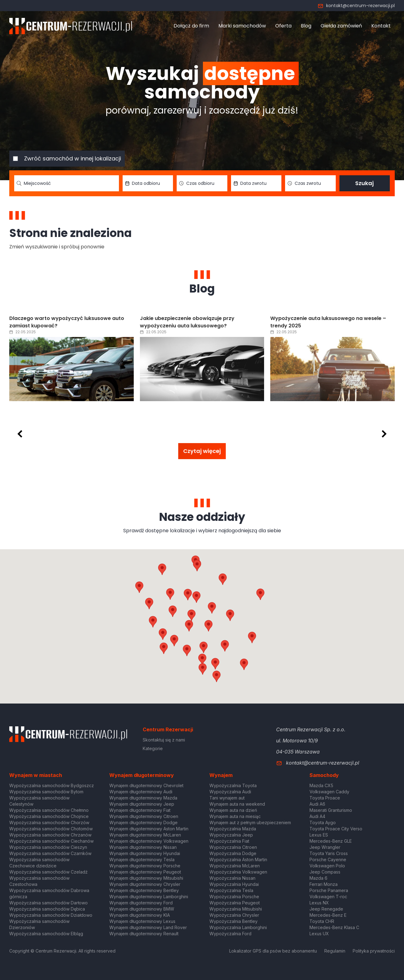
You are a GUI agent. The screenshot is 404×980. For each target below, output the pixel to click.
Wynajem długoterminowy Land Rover (148, 927)
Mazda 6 (318, 878)
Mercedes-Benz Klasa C (334, 927)
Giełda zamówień (341, 26)
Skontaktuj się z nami (164, 740)
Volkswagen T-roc (328, 897)
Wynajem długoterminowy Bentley (144, 890)
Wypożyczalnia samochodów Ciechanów (51, 841)
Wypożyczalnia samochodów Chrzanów (50, 835)
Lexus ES (319, 835)
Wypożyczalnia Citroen (233, 847)
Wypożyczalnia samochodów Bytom (46, 792)
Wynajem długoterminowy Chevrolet (146, 785)
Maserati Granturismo (331, 810)
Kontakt (381, 26)
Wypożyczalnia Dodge (233, 853)
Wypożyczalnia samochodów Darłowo (48, 903)
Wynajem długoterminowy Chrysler (145, 884)
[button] (230, 615)
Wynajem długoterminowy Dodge (143, 822)
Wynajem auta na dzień (233, 810)
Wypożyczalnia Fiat (229, 841)
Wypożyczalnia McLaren (235, 866)
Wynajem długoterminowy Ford (141, 903)
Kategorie (153, 748)
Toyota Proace (325, 798)
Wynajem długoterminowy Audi (141, 792)
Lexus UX (319, 934)
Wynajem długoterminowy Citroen (144, 816)
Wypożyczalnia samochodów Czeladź (48, 872)
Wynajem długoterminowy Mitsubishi (146, 878)
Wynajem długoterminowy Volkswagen (149, 841)
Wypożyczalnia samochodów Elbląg (46, 934)
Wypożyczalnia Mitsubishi (236, 909)
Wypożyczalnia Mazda (233, 829)
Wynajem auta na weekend (237, 804)
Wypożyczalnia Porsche (234, 897)
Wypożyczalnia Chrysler (234, 915)
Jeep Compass (325, 872)
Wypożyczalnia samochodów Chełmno (49, 810)
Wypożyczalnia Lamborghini (238, 927)
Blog (306, 26)
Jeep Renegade (326, 909)
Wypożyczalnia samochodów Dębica (47, 909)
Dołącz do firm (191, 26)
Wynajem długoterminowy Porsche (145, 866)
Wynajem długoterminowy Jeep (142, 804)
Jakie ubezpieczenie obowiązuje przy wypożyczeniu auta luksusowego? (187, 322)
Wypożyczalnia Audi (230, 792)
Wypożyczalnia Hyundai (234, 884)
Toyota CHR (322, 921)
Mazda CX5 (321, 785)
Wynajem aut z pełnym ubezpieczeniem (250, 822)
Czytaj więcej (202, 451)
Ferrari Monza (324, 884)
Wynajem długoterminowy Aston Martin (149, 829)
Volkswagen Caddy (329, 792)
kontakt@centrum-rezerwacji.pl (356, 6)
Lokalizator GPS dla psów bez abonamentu (273, 951)
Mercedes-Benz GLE (331, 841)
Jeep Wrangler (325, 847)
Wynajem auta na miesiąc (235, 816)
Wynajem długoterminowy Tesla (142, 860)
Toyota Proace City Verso (336, 829)
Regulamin (335, 951)
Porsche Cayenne (328, 860)
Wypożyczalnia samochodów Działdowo (51, 915)
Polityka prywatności (374, 951)
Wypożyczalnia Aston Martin (238, 860)
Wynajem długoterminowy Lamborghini (149, 897)
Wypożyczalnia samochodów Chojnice (49, 816)
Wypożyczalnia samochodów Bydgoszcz (52, 785)
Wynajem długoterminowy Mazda (143, 798)
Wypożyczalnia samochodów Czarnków (50, 853)
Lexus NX (319, 903)
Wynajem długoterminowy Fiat (140, 810)
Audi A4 (317, 816)
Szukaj (364, 183)
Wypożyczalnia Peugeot (235, 903)
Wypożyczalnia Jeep (231, 835)
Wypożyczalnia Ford (230, 934)
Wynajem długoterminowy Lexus (142, 921)
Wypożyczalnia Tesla (231, 890)
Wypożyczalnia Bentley (234, 921)
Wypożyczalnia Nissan (232, 878)
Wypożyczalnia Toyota (233, 785)
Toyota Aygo (323, 822)
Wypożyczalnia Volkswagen (238, 872)
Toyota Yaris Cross (329, 853)
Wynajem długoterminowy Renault (144, 934)
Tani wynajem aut (227, 798)
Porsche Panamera (329, 890)
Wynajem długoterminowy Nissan (143, 847)
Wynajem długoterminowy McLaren (145, 835)
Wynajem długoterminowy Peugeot (145, 872)
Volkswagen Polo (327, 866)
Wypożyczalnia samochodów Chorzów (49, 822)
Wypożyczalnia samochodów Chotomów (51, 829)
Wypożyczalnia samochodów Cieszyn (48, 847)
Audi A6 (317, 804)
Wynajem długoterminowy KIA (140, 915)
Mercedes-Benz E (328, 915)
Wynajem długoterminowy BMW (142, 909)
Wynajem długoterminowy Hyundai (145, 853)
